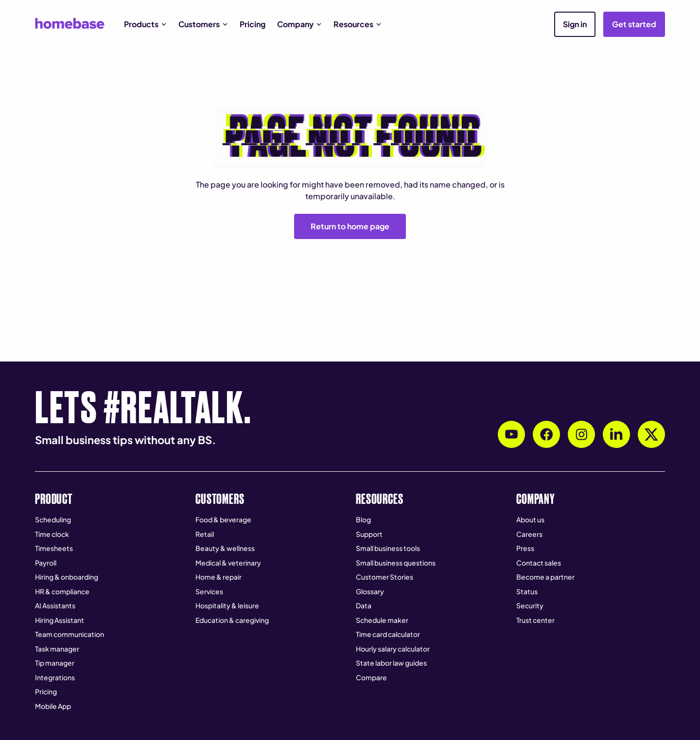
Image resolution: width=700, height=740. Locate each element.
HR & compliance (62, 591)
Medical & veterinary (228, 563)
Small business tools (388, 548)
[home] (70, 23)
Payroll (46, 563)
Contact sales (539, 563)
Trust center (535, 620)
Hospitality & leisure (227, 605)
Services (209, 591)
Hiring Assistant (60, 620)
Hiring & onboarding (67, 577)
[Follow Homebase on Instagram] (581, 434)
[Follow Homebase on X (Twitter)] (651, 434)
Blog (363, 519)
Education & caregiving (232, 620)
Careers (529, 534)
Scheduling (53, 519)
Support (369, 534)
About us (530, 519)
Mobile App (53, 706)
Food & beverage (223, 519)
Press (525, 548)
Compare (371, 677)
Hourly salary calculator (393, 649)
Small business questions (396, 563)
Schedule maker (382, 620)
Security (530, 605)
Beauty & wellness (225, 548)
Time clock (52, 534)
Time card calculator (388, 634)
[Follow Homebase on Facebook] (546, 434)
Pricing (253, 24)
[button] (145, 24)
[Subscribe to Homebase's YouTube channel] (511, 434)
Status (527, 591)
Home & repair (219, 577)
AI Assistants (55, 605)
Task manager (57, 649)
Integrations (55, 677)
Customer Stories (385, 577)
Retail (205, 534)
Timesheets (54, 548)
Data (364, 605)
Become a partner (545, 577)
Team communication (70, 634)
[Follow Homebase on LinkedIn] (616, 434)
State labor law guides (391, 663)
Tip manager (55, 663)
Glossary (370, 591)
